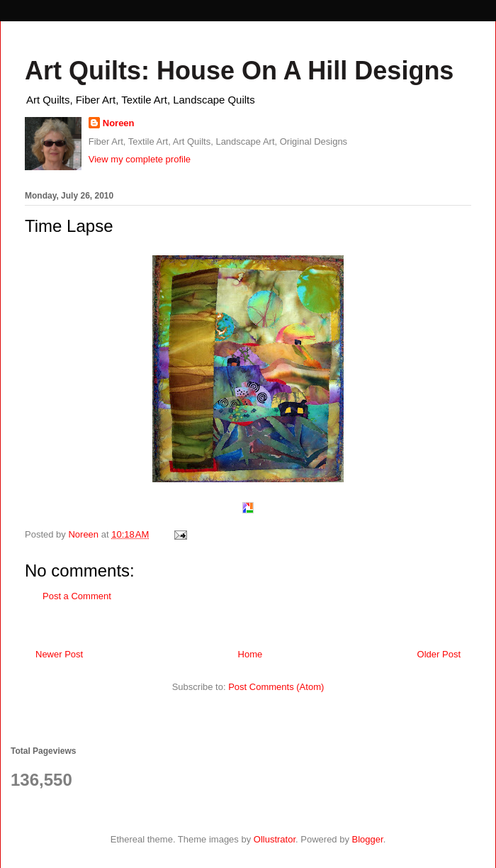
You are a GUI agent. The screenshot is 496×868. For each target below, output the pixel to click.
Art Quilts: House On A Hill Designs (239, 71)
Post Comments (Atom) (276, 687)
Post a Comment (77, 596)
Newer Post (59, 654)
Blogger (368, 839)
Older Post (439, 654)
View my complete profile (140, 159)
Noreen (119, 123)
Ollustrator (275, 839)
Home (250, 654)
